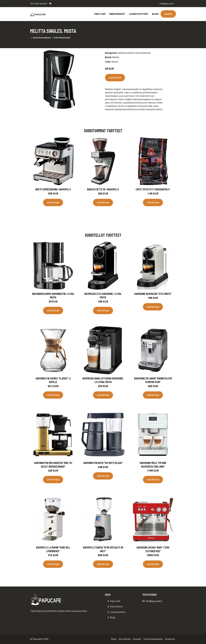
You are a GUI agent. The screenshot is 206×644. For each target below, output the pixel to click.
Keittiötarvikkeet (42, 38)
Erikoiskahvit (117, 14)
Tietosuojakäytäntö (153, 639)
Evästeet (137, 639)
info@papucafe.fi (167, 3)
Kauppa (168, 14)
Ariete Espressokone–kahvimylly (53, 189)
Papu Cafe (100, 14)
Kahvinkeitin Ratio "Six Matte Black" (103, 463)
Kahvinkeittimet (62, 38)
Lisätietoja (115, 78)
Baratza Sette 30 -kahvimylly (103, 189)
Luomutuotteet (139, 14)
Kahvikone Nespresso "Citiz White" (153, 294)
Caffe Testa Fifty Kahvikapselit (153, 189)
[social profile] (50, 4)
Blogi (155, 14)
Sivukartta (170, 639)
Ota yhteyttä (124, 639)
